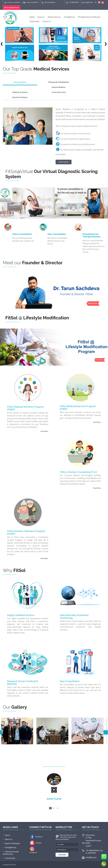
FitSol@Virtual (69, 17)
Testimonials (34, 21)
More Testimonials (54, 812)
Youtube (35, 843)
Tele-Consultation (48, 2)
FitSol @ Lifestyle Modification (11, 853)
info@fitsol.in (87, 2)
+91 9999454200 (72, 2)
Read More (64, 162)
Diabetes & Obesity (20, 92)
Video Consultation (31, 2)
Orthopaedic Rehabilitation (59, 82)
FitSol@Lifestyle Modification (89, 17)
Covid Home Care (59, 92)
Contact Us (47, 21)
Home (32, 17)
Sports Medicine (20, 82)
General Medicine (58, 87)
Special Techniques (20, 97)
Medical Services (54, 17)
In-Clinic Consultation (12, 2)
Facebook (36, 837)
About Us (41, 17)
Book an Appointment (12, 7)
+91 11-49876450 (94, 852)
